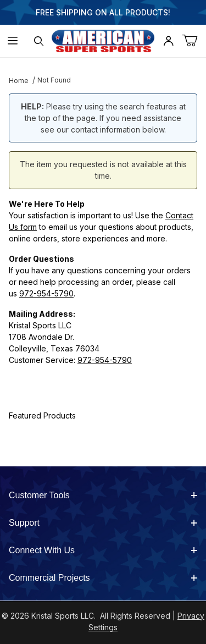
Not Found (54, 80)
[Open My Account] (168, 41)
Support (103, 523)
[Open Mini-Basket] (194, 41)
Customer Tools (103, 495)
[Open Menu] (13, 41)
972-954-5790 (46, 293)
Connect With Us (103, 550)
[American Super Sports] (103, 40)
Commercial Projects (103, 578)
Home (19, 81)
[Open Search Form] (39, 41)
